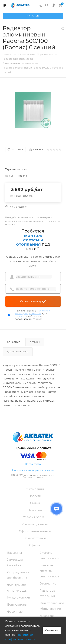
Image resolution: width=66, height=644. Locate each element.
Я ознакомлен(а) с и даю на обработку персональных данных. (32, 315)
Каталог (33, 16)
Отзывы (35, 342)
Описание (14, 342)
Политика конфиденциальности (33, 470)
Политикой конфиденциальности (32, 312)
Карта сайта (33, 464)
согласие (20, 316)
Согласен (52, 630)
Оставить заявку (33, 301)
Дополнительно (18, 352)
